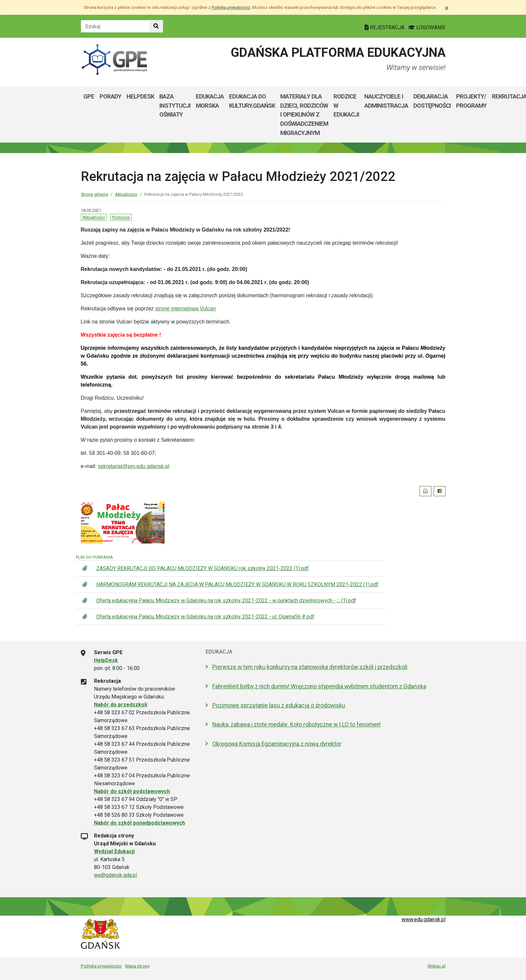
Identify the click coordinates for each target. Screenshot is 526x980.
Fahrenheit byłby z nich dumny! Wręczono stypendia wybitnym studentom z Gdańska (319, 686)
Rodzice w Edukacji (346, 105)
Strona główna (94, 194)
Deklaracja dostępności (432, 101)
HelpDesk (106, 660)
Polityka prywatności (101, 966)
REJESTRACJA (385, 27)
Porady (110, 96)
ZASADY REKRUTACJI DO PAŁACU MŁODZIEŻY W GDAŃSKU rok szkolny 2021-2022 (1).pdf (203, 568)
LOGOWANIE (427, 27)
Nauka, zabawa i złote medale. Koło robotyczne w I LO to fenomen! (297, 724)
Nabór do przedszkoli (121, 705)
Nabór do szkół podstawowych (132, 791)
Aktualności (126, 194)
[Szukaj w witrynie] (156, 26)
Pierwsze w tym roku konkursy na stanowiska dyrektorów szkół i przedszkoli (310, 667)
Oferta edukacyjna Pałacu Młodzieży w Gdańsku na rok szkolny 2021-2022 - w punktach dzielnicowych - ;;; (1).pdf (226, 601)
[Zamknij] (447, 8)
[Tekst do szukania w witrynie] (115, 26)
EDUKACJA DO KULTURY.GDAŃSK (252, 101)
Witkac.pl (436, 966)
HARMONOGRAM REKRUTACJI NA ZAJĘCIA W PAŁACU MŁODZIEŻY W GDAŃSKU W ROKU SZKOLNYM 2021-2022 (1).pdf (237, 584)
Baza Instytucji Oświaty (175, 105)
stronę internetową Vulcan (185, 309)
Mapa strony (137, 966)
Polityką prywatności (231, 7)
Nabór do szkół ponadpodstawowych (139, 823)
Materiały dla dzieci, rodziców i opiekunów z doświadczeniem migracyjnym (304, 114)
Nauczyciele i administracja (386, 101)
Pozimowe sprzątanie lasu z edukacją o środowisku (279, 705)
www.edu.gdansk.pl (423, 919)
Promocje (121, 217)
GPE (89, 96)
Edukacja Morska (210, 101)
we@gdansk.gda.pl (115, 875)
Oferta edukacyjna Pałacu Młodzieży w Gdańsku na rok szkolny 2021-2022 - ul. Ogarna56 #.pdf (205, 617)
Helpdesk (140, 96)
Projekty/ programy (471, 101)
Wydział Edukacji (114, 851)
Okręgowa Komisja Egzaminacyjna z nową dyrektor (277, 744)
